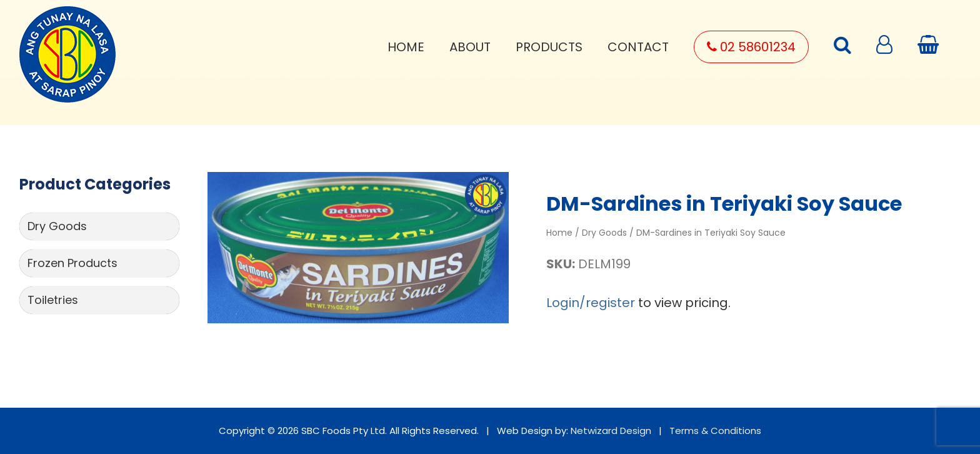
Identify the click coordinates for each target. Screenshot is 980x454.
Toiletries (53, 300)
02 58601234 (751, 47)
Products (549, 47)
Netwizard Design (611, 431)
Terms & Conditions (715, 431)
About (470, 47)
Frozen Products (72, 263)
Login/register (591, 303)
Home (406, 47)
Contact (638, 47)
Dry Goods (57, 226)
